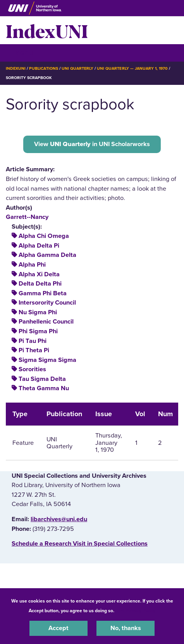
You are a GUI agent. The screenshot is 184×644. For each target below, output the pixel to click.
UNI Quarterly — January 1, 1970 (132, 68)
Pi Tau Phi (33, 341)
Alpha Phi (32, 265)
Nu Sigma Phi (38, 312)
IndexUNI (47, 30)
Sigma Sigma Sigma (47, 360)
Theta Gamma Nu (44, 388)
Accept (58, 628)
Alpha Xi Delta (39, 274)
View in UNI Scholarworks (92, 144)
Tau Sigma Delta (42, 379)
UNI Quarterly (77, 68)
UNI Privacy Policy (136, 611)
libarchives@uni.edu (59, 519)
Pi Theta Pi (34, 350)
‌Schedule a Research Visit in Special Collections (80, 544)
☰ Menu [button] (20, 53)
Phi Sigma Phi (38, 331)
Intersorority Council (47, 303)
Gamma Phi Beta (43, 293)
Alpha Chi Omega (44, 236)
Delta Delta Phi (40, 284)
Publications (43, 68)
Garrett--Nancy (27, 217)
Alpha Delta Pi (39, 246)
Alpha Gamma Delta (47, 255)
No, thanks (126, 628)
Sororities (32, 369)
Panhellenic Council (46, 322)
